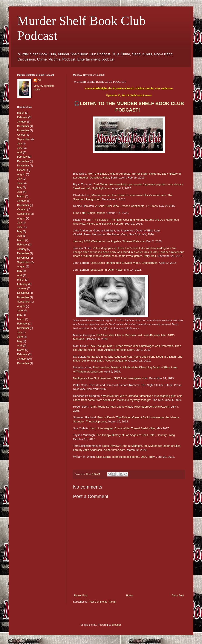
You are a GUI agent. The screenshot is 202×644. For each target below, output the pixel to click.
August (21, 174)
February (22, 117)
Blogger (116, 625)
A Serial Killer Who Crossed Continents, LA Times (126, 206)
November (23, 130)
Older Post (178, 596)
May (20, 188)
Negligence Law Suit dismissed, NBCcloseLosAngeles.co (109, 378)
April (20, 152)
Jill (40, 80)
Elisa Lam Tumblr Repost (89, 213)
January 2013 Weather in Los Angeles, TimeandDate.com (109, 241)
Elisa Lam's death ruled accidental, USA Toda (125, 457)
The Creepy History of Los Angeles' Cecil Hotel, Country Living (135, 435)
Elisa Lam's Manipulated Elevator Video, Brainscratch (124, 263)
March (21, 113)
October (22, 135)
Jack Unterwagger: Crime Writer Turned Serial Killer (122, 428)
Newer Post (81, 596)
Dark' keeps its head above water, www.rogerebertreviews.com (130, 407)
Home (130, 596)
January (22, 122)
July (19, 144)
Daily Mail (150, 256)
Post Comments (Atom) (102, 602)
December (23, 126)
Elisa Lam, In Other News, (107, 270)
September (24, 139)
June (20, 148)
